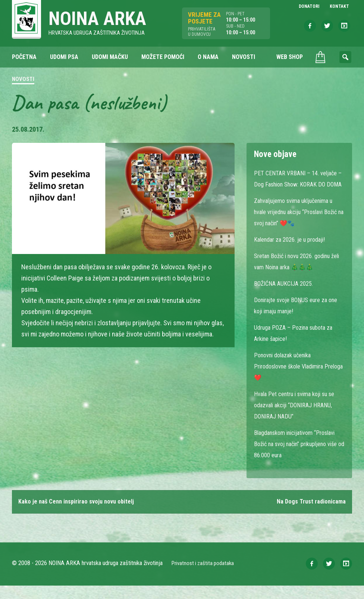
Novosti (23, 80)
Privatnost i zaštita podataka (205, 576)
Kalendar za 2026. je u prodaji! (294, 251)
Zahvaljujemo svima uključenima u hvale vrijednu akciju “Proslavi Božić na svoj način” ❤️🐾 (297, 224)
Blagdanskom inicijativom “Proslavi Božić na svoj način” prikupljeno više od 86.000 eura (296, 456)
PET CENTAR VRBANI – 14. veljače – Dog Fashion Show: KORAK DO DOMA (299, 185)
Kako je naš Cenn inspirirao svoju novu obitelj (81, 515)
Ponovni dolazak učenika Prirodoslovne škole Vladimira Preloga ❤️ (294, 378)
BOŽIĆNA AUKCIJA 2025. (287, 295)
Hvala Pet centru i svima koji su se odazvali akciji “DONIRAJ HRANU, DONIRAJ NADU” (296, 417)
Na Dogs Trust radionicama (309, 515)
